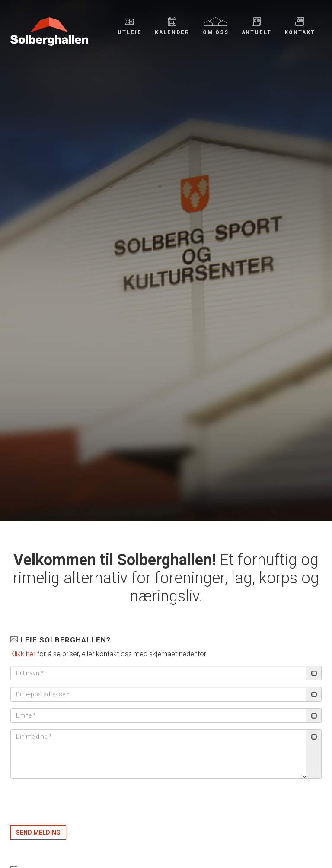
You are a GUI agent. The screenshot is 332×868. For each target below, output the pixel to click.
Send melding (38, 833)
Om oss (216, 26)
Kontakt (300, 26)
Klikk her (23, 654)
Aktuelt (257, 26)
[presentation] (76, 802)
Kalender (172, 26)
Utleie (130, 26)
